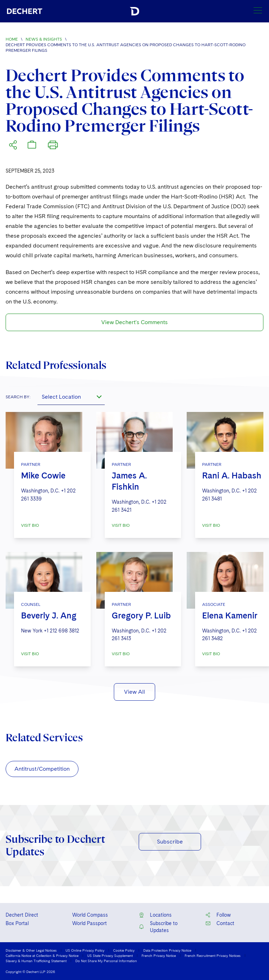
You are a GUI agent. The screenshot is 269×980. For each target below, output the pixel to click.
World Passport (89, 923)
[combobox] (71, 397)
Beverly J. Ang (49, 615)
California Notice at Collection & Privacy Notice (42, 955)
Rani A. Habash (232, 475)
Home (12, 39)
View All (134, 692)
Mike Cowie (43, 475)
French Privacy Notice (159, 955)
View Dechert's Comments (134, 322)
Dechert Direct (22, 915)
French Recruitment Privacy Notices (213, 955)
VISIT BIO (30, 525)
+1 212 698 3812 (61, 631)
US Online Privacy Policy (85, 950)
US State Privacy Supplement (110, 955)
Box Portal (17, 923)
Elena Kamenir (230, 615)
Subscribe (170, 842)
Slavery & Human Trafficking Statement (36, 961)
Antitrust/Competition (42, 769)
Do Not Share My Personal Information (106, 961)
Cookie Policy (124, 950)
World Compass (90, 915)
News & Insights (44, 39)
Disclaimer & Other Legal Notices (31, 950)
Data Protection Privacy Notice (167, 950)
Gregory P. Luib (141, 615)
